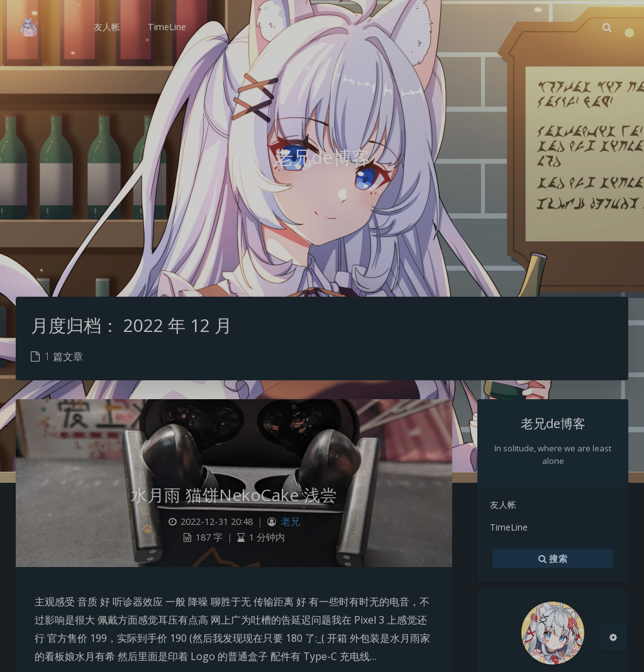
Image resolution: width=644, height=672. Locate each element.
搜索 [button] (553, 558)
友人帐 (503, 504)
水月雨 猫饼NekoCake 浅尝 (234, 495)
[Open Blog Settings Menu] (613, 637)
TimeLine (509, 527)
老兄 (291, 521)
